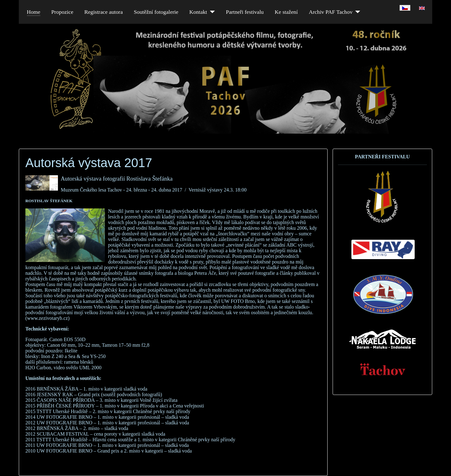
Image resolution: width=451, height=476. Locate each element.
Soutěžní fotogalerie (156, 12)
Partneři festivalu (245, 12)
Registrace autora (104, 12)
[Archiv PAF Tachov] (357, 12)
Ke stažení (286, 12)
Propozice (62, 12)
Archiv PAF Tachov (331, 12)
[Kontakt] (211, 12)
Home (34, 12)
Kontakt (198, 12)
